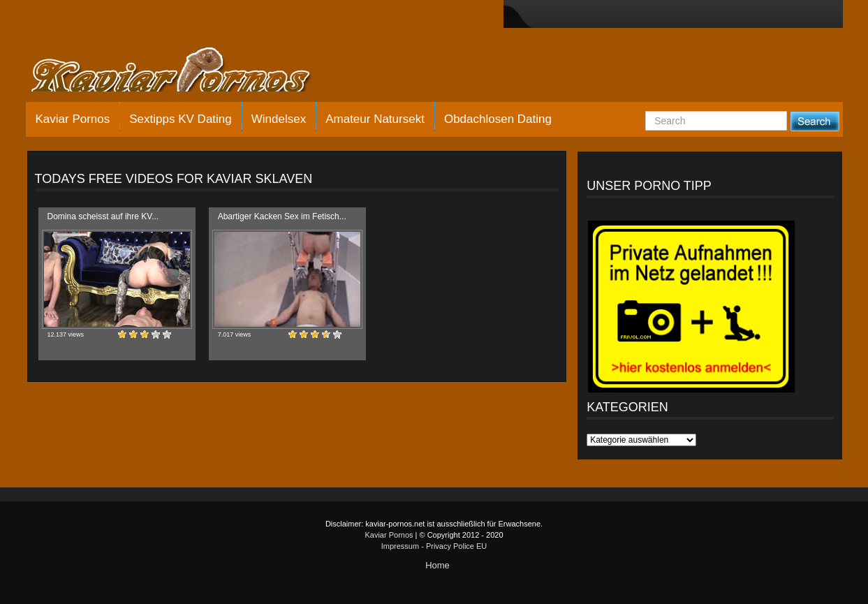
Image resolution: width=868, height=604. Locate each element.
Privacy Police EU (456, 546)
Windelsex (279, 119)
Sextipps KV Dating (180, 119)
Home (437, 565)
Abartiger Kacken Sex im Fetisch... (282, 216)
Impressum (400, 546)
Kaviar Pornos (73, 119)
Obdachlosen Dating (498, 119)
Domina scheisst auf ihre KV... (103, 216)
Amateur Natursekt (375, 119)
